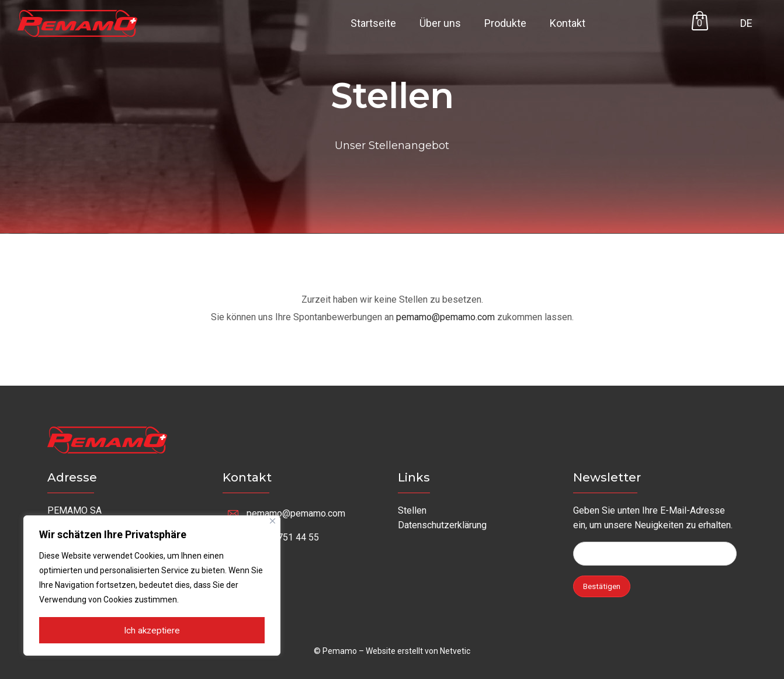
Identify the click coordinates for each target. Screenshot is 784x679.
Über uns (440, 23)
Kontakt (568, 23)
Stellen (412, 510)
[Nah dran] (273, 522)
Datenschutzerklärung (442, 525)
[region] (152, 586)
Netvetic (455, 651)
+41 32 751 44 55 (283, 537)
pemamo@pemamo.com (445, 317)
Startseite (373, 23)
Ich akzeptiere (152, 631)
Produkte (505, 23)
